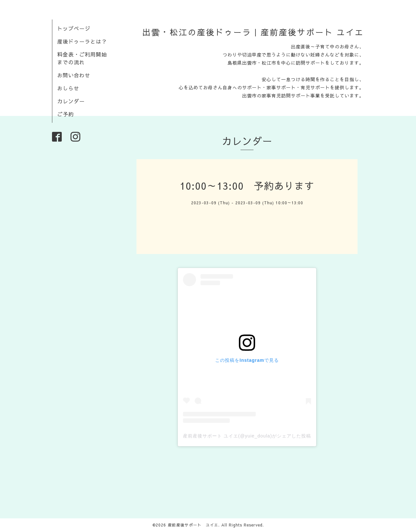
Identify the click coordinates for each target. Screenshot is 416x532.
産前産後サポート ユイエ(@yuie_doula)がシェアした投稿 (247, 436)
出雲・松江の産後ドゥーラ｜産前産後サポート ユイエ (253, 32)
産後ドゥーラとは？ (82, 41)
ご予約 (65, 114)
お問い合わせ (74, 75)
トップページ (74, 28)
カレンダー (71, 101)
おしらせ (68, 88)
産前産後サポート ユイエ (193, 525)
